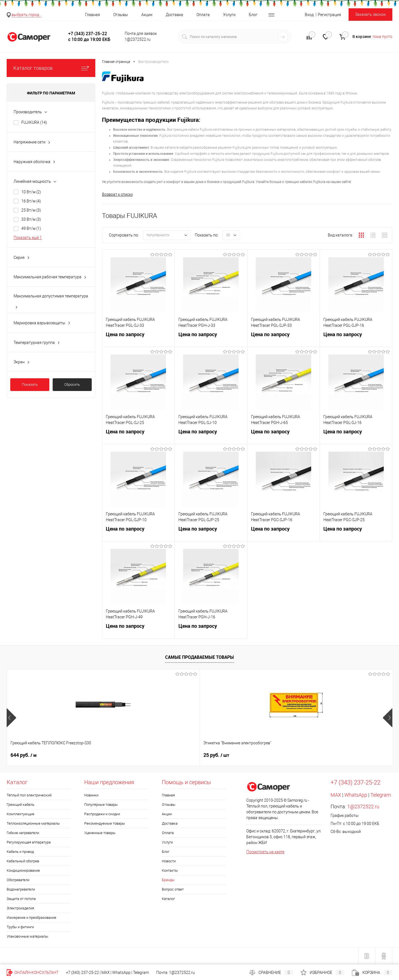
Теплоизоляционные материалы (33, 824)
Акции (147, 15)
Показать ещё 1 (28, 238)
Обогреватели (18, 880)
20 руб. (313, 755)
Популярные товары (101, 805)
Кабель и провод (20, 852)
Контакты (170, 871)
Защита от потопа (21, 899)
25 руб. (120, 755)
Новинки (91, 795)
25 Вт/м (31, 210)
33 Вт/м (31, 219)
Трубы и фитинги (20, 927)
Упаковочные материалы (27, 937)
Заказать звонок (370, 14)
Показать (30, 384)
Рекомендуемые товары (105, 824)
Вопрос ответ (173, 890)
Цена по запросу (138, 339)
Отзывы (121, 15)
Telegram (381, 795)
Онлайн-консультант (33, 973)
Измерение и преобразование (31, 918)
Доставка (174, 15)
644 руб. (24, 755)
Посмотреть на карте (265, 852)
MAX (336, 795)
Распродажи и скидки (102, 814)
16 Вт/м (31, 201)
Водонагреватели (21, 890)
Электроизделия (20, 908)
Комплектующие (21, 814)
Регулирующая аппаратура (29, 843)
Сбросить (72, 384)
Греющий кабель (21, 805)
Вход (309, 15)
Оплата (203, 15)
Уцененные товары (100, 833)
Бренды (168, 880)
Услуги (229, 15)
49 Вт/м (31, 228)
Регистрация (329, 15)
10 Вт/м (31, 192)
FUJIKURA (34, 122)
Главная (93, 15)
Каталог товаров (51, 68)
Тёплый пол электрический (29, 795)
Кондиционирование (23, 871)
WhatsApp (356, 795)
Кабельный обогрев (23, 861)
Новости (169, 861)
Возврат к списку (117, 194)
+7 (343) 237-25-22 (82, 973)
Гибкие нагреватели (23, 833)
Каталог (168, 899)
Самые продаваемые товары (199, 657)
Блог (253, 15)
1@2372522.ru (363, 807)
